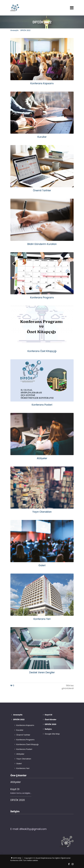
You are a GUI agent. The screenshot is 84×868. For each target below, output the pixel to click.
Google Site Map (52, 734)
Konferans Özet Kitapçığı (28, 744)
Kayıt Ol (15, 789)
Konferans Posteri (24, 749)
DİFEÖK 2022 (42, 22)
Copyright (28, 858)
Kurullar (20, 730)
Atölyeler (20, 754)
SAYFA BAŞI (17, 858)
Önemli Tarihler (23, 735)
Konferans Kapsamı (25, 725)
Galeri (19, 764)
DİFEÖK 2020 (18, 800)
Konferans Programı (25, 740)
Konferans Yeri (23, 768)
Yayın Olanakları (24, 759)
